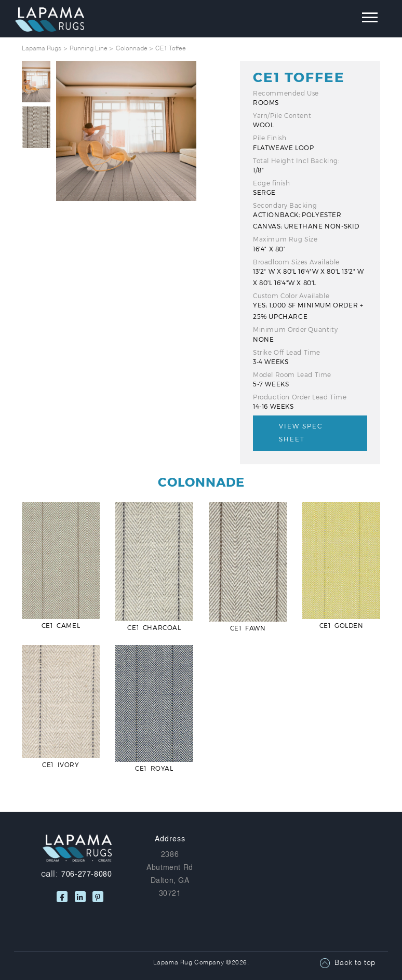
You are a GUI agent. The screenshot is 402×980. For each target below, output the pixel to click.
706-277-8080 (86, 874)
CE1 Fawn (248, 628)
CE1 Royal (154, 768)
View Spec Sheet (301, 432)
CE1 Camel (61, 625)
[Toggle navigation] (362, 20)
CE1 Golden (341, 625)
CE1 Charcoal (154, 627)
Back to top (355, 963)
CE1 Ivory (61, 764)
